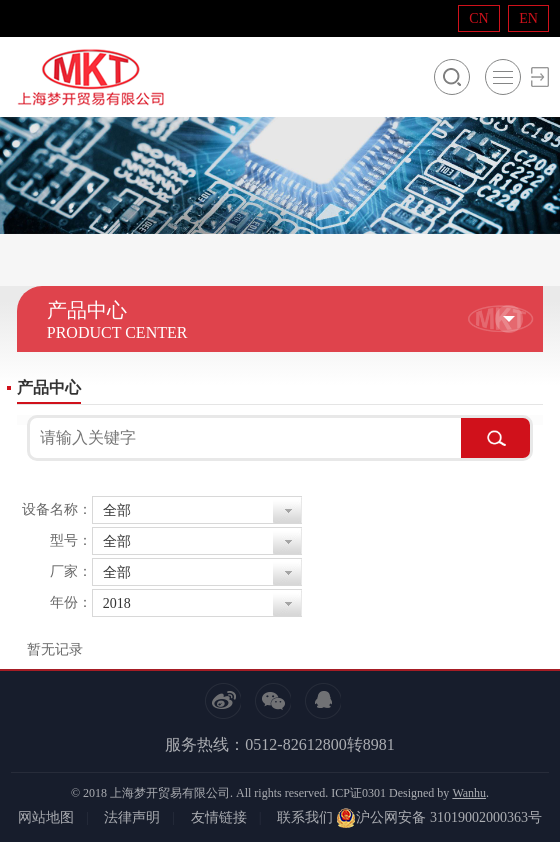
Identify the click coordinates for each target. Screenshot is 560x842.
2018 (117, 603)
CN (478, 18)
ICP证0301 (358, 793)
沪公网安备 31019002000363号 (439, 818)
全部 (117, 510)
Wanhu (469, 793)
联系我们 (305, 817)
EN (528, 18)
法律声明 (132, 817)
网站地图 (46, 817)
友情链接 (219, 817)
